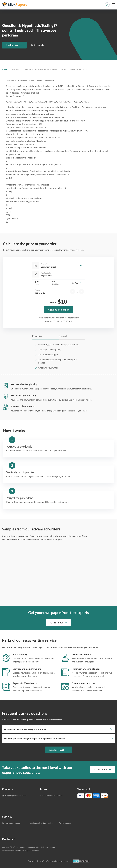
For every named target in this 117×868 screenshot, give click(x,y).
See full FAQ (57, 750)
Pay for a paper (65, 823)
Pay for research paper (11, 823)
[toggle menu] (113, 5)
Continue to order (59, 310)
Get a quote (38, 45)
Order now (13, 45)
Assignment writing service (41, 823)
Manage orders (107, 5)
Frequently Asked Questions (51, 795)
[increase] (82, 292)
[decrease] (73, 292)
